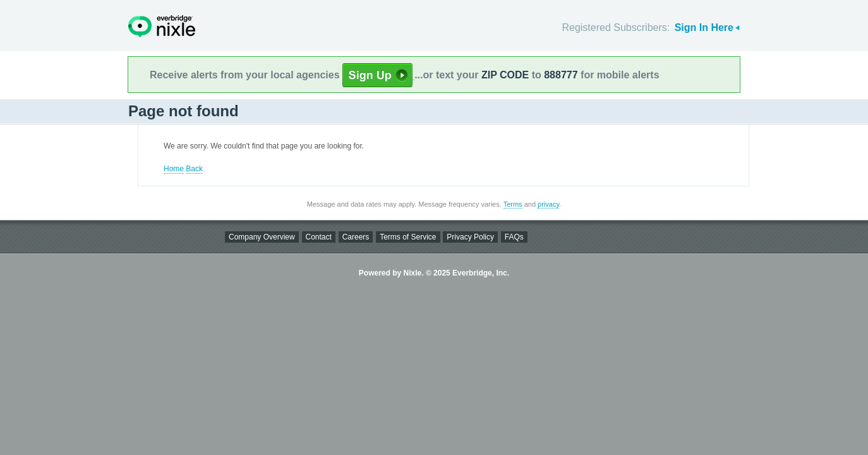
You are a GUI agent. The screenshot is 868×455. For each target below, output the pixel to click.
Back (194, 169)
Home (174, 169)
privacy (548, 204)
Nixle (162, 26)
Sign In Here (704, 27)
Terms (513, 204)
